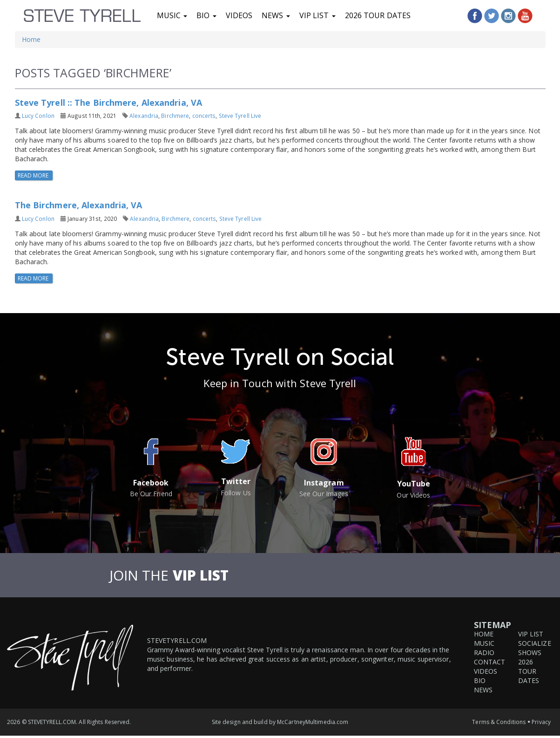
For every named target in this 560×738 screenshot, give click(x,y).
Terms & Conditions (499, 722)
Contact (490, 662)
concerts (204, 116)
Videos (239, 15)
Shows (530, 653)
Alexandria (144, 116)
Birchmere (175, 116)
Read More (34, 175)
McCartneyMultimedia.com (313, 722)
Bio (206, 15)
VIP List (317, 15)
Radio (484, 653)
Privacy (541, 722)
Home (31, 39)
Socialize (535, 643)
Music (172, 15)
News (276, 15)
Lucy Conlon (38, 116)
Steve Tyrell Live (240, 116)
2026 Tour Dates (378, 15)
